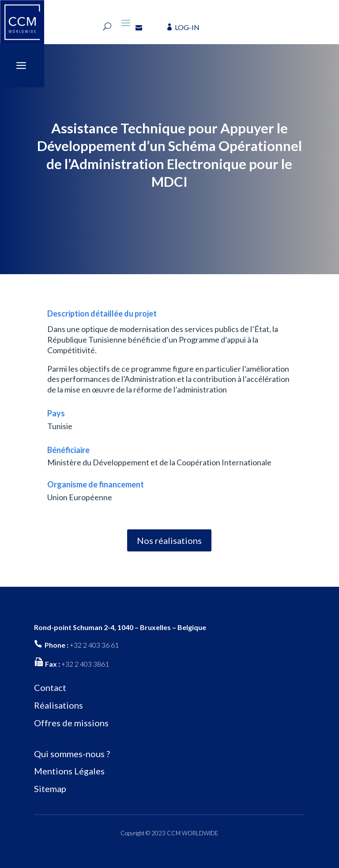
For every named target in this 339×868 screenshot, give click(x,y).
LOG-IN (187, 27)
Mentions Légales (69, 771)
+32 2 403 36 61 (94, 645)
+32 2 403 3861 (85, 664)
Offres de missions (71, 723)
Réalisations (58, 705)
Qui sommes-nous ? (72, 754)
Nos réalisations (169, 540)
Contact (50, 687)
